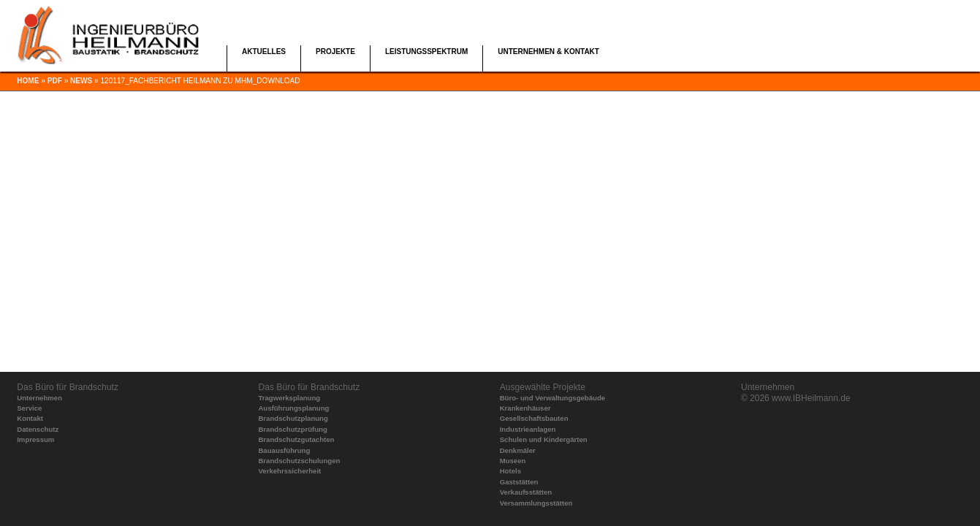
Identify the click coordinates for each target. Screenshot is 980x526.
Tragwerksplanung (289, 398)
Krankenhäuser (525, 408)
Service (29, 408)
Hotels (510, 471)
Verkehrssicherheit (289, 471)
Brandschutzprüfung (292, 429)
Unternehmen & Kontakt (548, 52)
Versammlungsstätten (536, 503)
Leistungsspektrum (426, 52)
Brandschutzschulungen (299, 461)
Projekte (335, 52)
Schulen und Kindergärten (544, 439)
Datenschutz (38, 429)
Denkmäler (518, 450)
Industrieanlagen (528, 429)
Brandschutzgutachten (296, 439)
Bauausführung (284, 450)
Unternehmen (39, 398)
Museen (513, 461)
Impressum (35, 439)
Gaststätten (519, 482)
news (81, 81)
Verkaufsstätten (526, 492)
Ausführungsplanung (293, 408)
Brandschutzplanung (293, 418)
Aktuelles (264, 52)
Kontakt (30, 418)
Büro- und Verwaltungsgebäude (552, 398)
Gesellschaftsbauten (534, 418)
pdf (55, 81)
